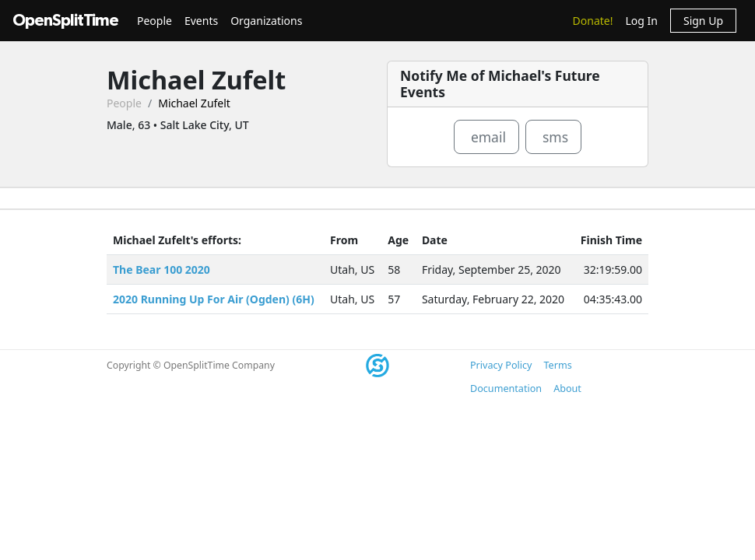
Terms (557, 365)
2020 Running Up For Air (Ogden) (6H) (214, 299)
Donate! (593, 21)
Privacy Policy (501, 365)
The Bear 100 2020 (162, 269)
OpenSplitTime (65, 21)
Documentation (506, 388)
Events (201, 21)
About (567, 388)
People (155, 21)
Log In (641, 21)
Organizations (266, 21)
